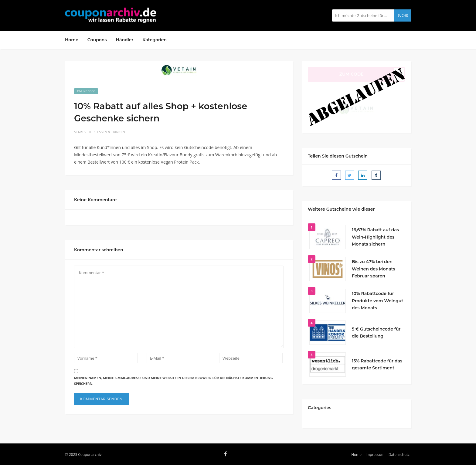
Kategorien (155, 40)
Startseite (83, 132)
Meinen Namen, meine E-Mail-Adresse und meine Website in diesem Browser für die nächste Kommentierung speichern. (173, 381)
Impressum (375, 454)
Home (72, 40)
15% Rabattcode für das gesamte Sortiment (377, 365)
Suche (403, 15)
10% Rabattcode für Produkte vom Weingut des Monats (377, 301)
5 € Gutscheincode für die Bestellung (376, 333)
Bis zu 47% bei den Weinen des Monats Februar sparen (374, 269)
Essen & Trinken (111, 132)
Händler (125, 40)
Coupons (97, 40)
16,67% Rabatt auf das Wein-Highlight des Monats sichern (375, 237)
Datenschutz (399, 454)
